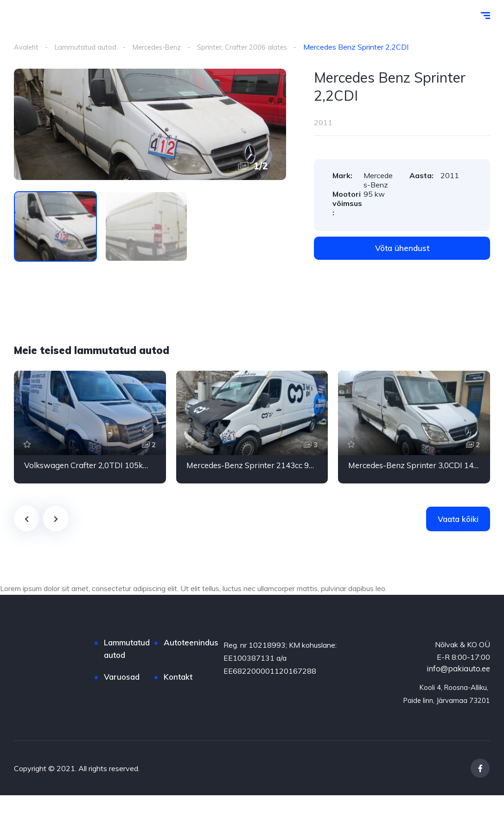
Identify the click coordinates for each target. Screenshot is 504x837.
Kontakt (178, 677)
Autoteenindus (191, 643)
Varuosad (122, 677)
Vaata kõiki (458, 519)
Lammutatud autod (88, 47)
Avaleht (27, 47)
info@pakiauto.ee (458, 669)
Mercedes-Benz (162, 47)
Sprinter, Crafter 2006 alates (253, 47)
